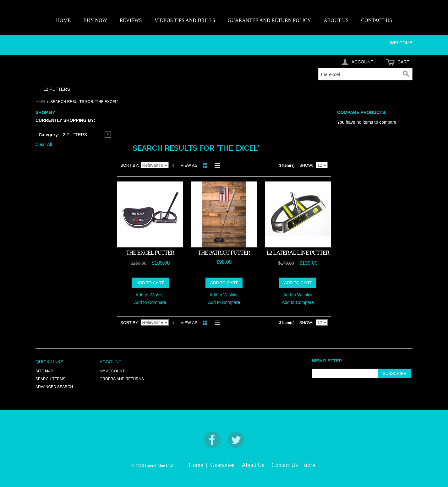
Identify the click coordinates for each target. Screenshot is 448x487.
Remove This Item (108, 135)
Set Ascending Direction (174, 165)
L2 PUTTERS (57, 89)
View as (189, 165)
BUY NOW (95, 20)
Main (40, 102)
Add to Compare (150, 302)
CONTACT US (376, 20)
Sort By (129, 165)
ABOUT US (336, 20)
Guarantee (223, 465)
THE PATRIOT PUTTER (224, 253)
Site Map (44, 371)
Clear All (44, 144)
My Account (112, 371)
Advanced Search (54, 387)
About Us (253, 465)
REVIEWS (131, 20)
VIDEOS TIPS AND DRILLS (185, 20)
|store (309, 465)
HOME (63, 20)
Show (306, 165)
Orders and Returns (122, 379)
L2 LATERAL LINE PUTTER (298, 253)
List (216, 165)
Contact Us (284, 465)
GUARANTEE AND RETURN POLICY (269, 20)
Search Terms (50, 379)
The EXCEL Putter (150, 253)
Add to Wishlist (150, 295)
